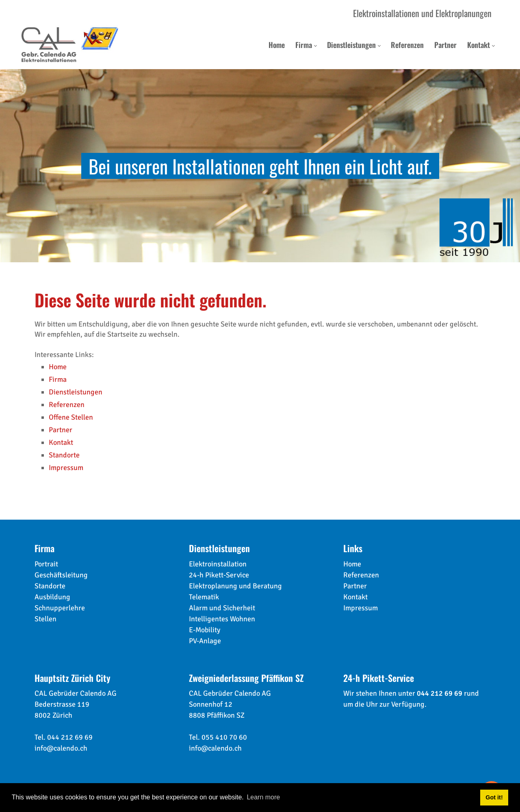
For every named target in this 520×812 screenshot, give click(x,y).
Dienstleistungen (76, 392)
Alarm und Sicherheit (222, 608)
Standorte (64, 455)
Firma (58, 379)
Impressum (66, 468)
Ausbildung (52, 597)
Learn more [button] (263, 797)
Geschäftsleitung (61, 575)
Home (58, 367)
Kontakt (61, 442)
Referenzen (67, 405)
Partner (61, 430)
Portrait (46, 564)
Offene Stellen (71, 417)
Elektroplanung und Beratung (235, 586)
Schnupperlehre (60, 608)
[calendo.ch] (70, 45)
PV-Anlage (205, 641)
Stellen (45, 619)
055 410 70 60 (224, 737)
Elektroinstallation (218, 564)
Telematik (204, 597)
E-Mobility (205, 630)
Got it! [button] (494, 797)
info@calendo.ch (61, 748)
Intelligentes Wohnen (222, 619)
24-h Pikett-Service (219, 575)
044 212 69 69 (70, 737)
